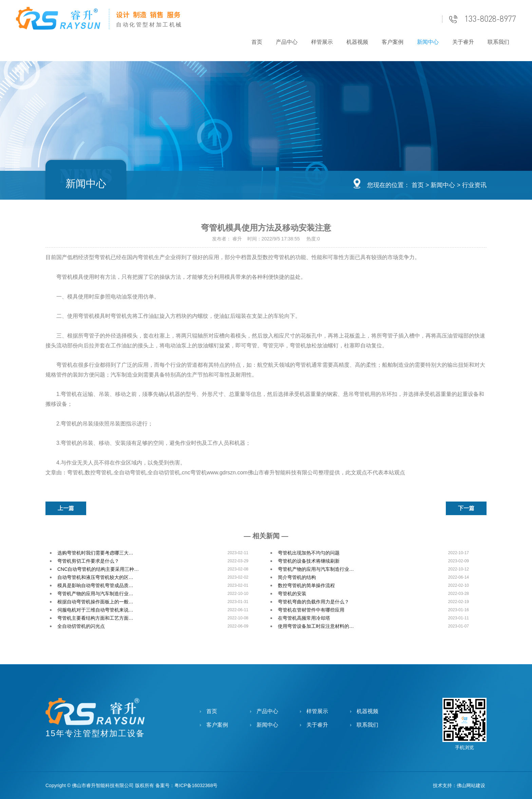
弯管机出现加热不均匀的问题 (309, 553)
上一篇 (66, 508)
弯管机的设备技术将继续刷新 (309, 561)
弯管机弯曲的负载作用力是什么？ (313, 602)
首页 (257, 42)
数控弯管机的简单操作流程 (306, 585)
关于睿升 (463, 42)
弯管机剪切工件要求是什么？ (88, 561)
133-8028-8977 (490, 19)
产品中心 (287, 42)
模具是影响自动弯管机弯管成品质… (95, 585)
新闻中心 (428, 42)
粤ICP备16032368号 (196, 785)
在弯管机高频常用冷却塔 (304, 618)
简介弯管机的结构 (297, 577)
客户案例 (393, 42)
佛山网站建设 (471, 785)
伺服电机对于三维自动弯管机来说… (95, 610)
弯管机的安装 (292, 594)
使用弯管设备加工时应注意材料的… (316, 626)
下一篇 (466, 508)
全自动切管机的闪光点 (81, 626)
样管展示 (322, 42)
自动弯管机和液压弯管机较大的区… (95, 577)
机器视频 (357, 42)
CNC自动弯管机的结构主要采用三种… (98, 569)
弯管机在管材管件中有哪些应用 (311, 610)
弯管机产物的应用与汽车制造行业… (316, 569)
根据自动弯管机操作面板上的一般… (95, 602)
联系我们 (498, 42)
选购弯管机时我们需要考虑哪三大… (95, 553)
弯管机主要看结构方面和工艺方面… (95, 618)
